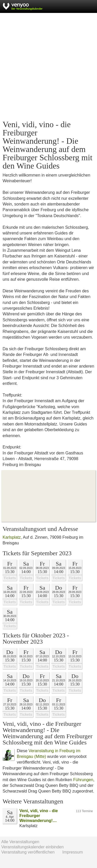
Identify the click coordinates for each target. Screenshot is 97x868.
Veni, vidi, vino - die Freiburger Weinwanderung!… (39, 816)
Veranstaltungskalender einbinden (32, 847)
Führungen (83, 780)
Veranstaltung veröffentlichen (28, 852)
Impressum (73, 852)
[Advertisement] (48, 67)
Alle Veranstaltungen (20, 842)
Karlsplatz (12, 537)
